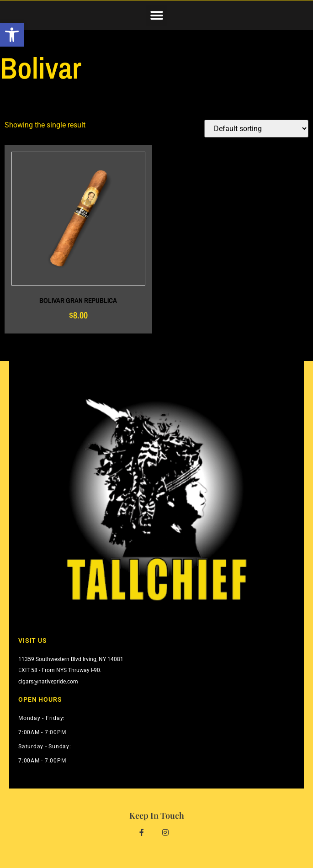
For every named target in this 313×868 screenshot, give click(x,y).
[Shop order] (256, 129)
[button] (156, 15)
